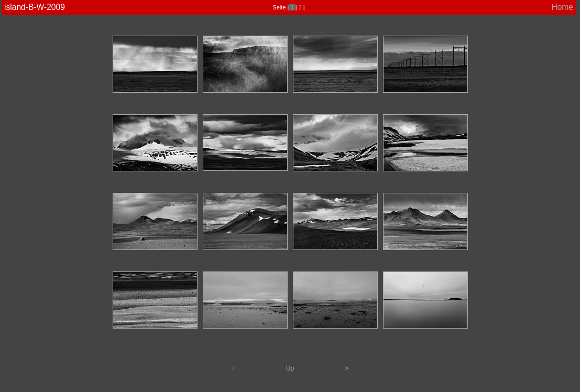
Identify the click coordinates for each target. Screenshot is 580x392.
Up (290, 368)
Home (562, 7)
